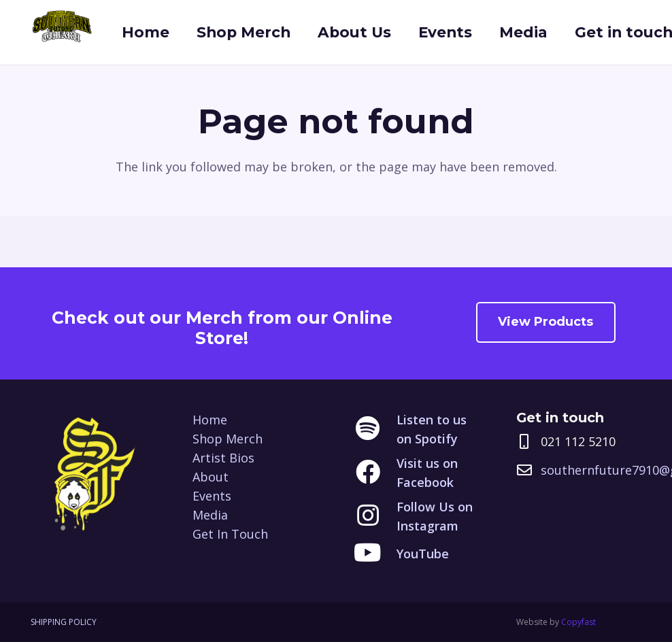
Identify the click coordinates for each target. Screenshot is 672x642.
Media (210, 515)
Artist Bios (223, 458)
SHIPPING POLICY (64, 622)
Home (210, 420)
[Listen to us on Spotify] (375, 429)
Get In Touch (230, 534)
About (211, 477)
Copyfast (578, 622)
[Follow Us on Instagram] (375, 516)
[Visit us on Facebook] (375, 473)
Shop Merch (228, 439)
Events (212, 496)
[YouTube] (375, 554)
